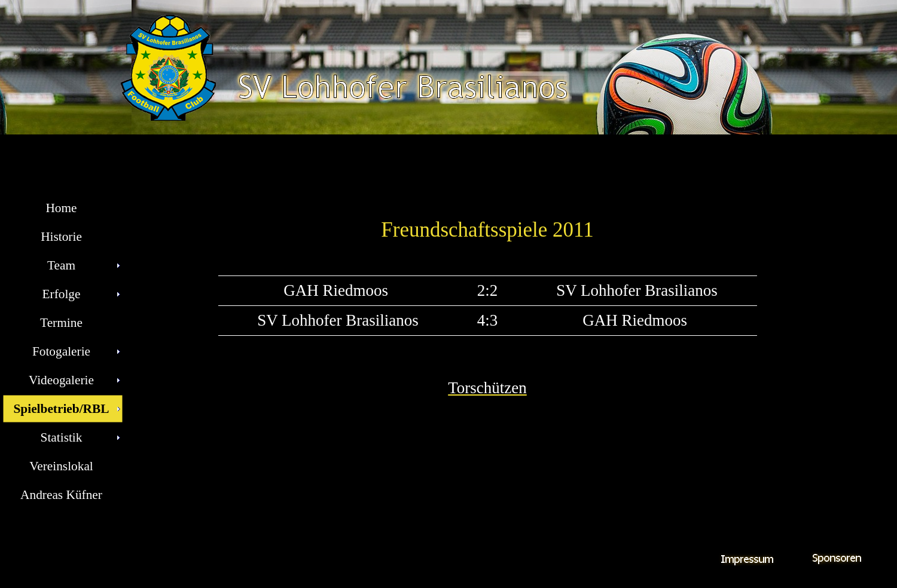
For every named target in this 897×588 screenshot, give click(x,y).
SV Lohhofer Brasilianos (637, 290)
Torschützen (487, 388)
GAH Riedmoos (338, 290)
